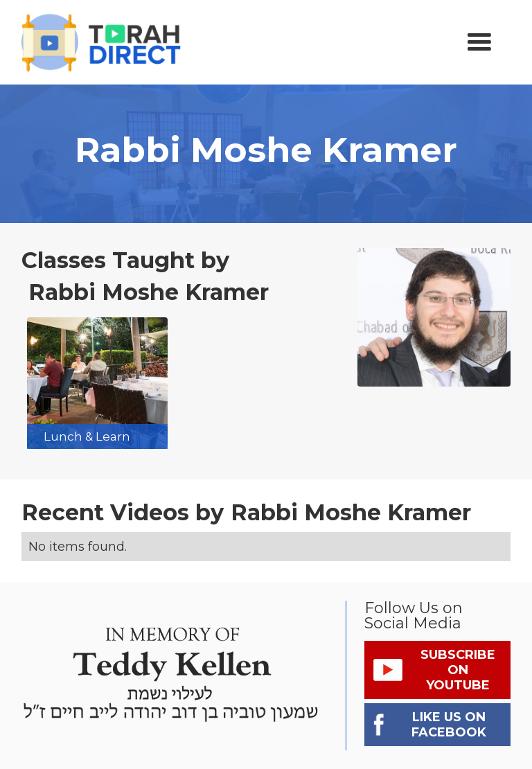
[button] (479, 42)
